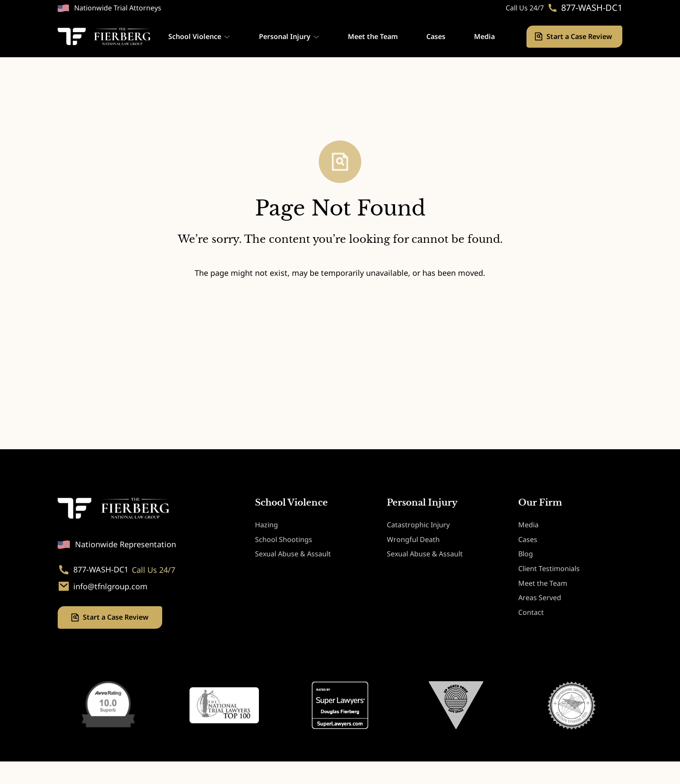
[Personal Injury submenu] (316, 36)
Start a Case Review (580, 36)
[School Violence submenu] (227, 36)
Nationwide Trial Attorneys (118, 8)
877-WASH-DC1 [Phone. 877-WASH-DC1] (592, 8)
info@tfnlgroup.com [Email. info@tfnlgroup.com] (110, 587)
